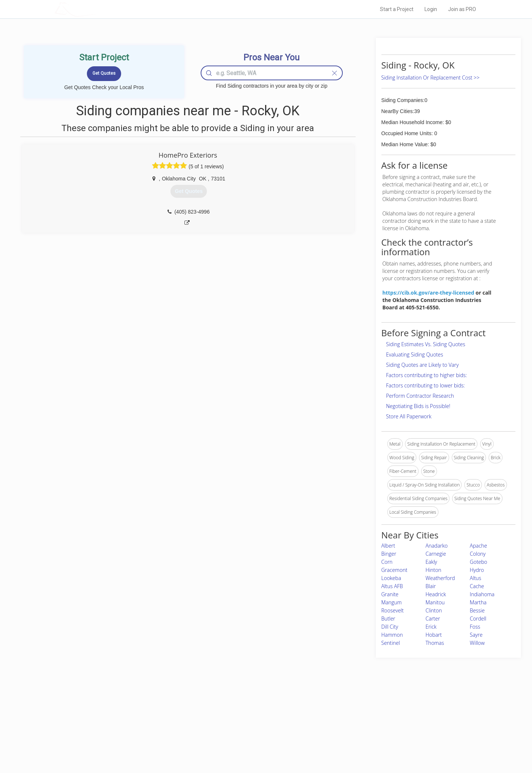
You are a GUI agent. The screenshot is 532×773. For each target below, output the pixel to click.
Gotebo (478, 562)
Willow (477, 643)
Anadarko (437, 546)
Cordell (478, 619)
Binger (389, 554)
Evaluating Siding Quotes (415, 354)
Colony (478, 554)
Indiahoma (482, 594)
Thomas (435, 643)
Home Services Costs (148, 711)
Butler (388, 619)
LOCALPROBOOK (97, 9)
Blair (431, 586)
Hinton (434, 570)
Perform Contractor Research (420, 396)
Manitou (435, 602)
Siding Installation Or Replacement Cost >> (431, 78)
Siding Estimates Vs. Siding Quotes (426, 344)
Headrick (436, 594)
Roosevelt (393, 610)
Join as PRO (462, 9)
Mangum (392, 602)
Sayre (476, 635)
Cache (477, 586)
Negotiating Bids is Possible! (418, 406)
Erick (431, 627)
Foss (475, 627)
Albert (388, 546)
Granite (390, 594)
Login (431, 9)
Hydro (477, 570)
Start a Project (397, 9)
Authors (359, 727)
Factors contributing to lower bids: (426, 385)
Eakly (431, 562)
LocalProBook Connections (378, 735)
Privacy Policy (365, 719)
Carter (433, 619)
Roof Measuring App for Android (260, 744)
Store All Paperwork (409, 416)
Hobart (434, 635)
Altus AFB (392, 586)
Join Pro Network (245, 711)
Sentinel (391, 643)
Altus (475, 578)
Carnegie (436, 554)
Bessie (477, 610)
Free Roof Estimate (145, 735)
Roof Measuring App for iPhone (260, 735)
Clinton (434, 610)
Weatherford (440, 578)
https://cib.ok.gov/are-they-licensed (429, 293)
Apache (478, 546)
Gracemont (394, 570)
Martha (478, 602)
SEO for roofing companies (378, 744)
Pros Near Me (140, 719)
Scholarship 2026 (369, 711)
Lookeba (391, 578)
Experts (236, 719)
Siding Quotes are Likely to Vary (422, 365)
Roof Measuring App (249, 727)
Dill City (390, 627)
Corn (387, 562)
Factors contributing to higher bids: (427, 375)
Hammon (392, 635)
